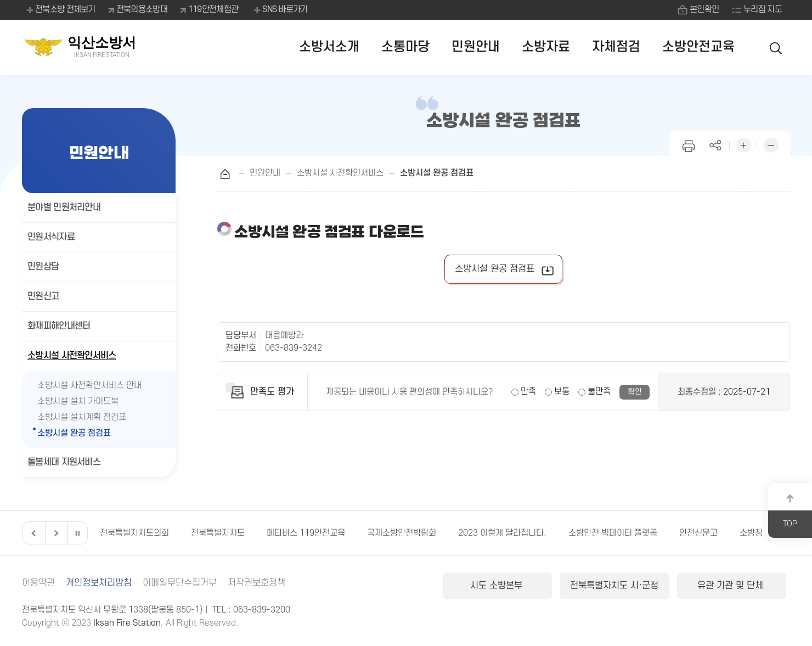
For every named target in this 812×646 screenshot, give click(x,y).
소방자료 (546, 47)
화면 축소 (771, 144)
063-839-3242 (294, 348)
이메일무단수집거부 (180, 583)
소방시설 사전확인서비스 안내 (89, 385)
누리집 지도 (763, 9)
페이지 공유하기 (716, 144)
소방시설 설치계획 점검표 (82, 417)
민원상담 (43, 267)
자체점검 (616, 47)
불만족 (599, 391)
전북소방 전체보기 (60, 10)
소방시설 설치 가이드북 (78, 401)
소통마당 (405, 47)
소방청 (751, 533)
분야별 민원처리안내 (64, 207)
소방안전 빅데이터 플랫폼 (613, 533)
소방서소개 (329, 47)
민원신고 (43, 296)
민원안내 (476, 47)
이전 (32, 533)
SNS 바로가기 (280, 10)
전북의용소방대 (142, 9)
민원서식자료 (51, 237)
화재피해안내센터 (59, 326)
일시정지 (77, 533)
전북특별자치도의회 (134, 533)
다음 (55, 533)
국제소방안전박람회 (402, 533)
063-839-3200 (262, 610)
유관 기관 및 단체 (732, 586)
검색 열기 (776, 47)
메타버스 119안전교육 (306, 533)
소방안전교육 (698, 47)
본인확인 (704, 9)
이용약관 (38, 583)
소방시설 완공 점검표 (74, 433)
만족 (528, 391)
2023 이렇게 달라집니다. (502, 533)
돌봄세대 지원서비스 (64, 462)
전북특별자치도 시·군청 (614, 586)
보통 (562, 391)
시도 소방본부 (498, 586)
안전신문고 (698, 533)
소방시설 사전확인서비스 (72, 356)
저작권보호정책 (256, 583)
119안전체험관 (213, 9)
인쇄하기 (689, 144)
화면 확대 (743, 144)
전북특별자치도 (218, 533)
